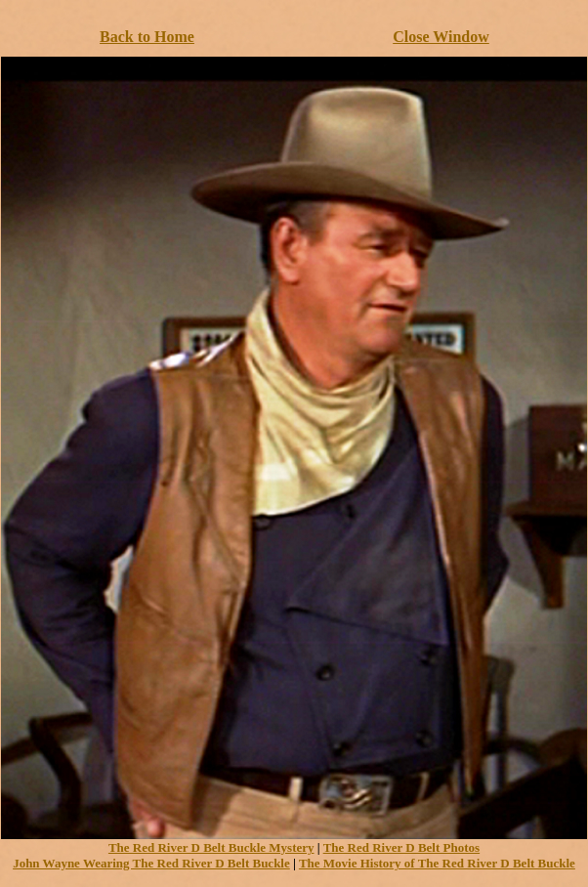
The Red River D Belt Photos (401, 847)
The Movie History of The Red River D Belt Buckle (437, 863)
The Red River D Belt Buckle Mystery (211, 847)
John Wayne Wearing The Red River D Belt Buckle (151, 863)
